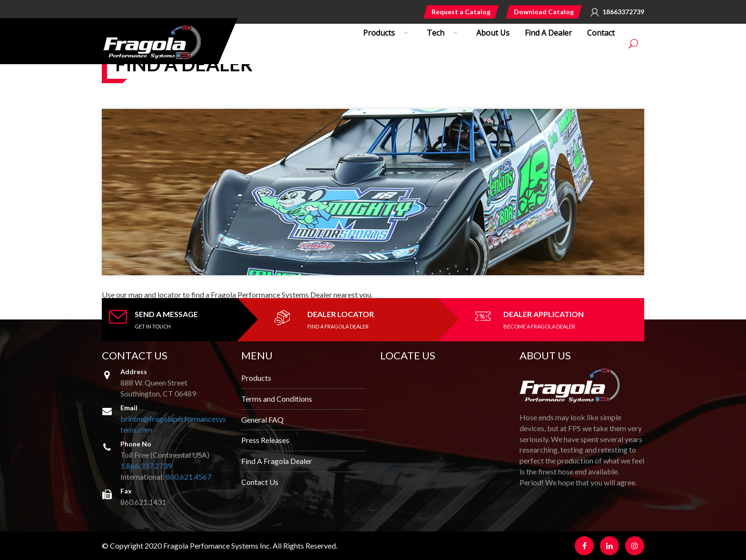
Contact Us (260, 482)
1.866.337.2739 (146, 466)
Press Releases (265, 440)
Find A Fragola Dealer (277, 461)
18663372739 (623, 12)
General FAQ (262, 420)
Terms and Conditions (277, 399)
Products (256, 378)
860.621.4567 (188, 477)
